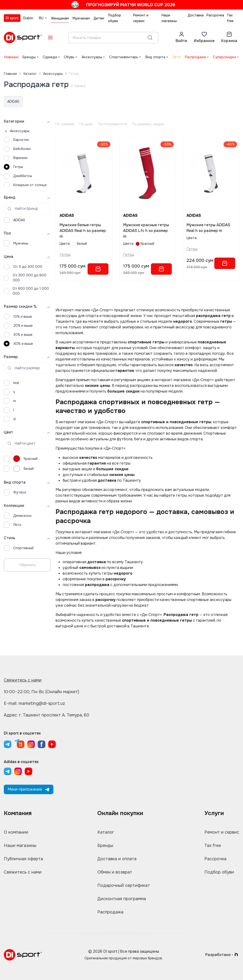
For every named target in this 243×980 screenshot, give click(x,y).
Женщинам (60, 18)
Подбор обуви (114, 18)
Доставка (196, 15)
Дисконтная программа (122, 899)
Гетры (65, 255)
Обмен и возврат (115, 872)
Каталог (30, 74)
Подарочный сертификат (124, 885)
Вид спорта (155, 57)
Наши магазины (169, 18)
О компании (16, 832)
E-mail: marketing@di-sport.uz (34, 703)
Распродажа (195, 57)
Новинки (11, 57)
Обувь (69, 57)
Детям (99, 18)
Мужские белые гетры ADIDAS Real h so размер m (83, 231)
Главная (10, 74)
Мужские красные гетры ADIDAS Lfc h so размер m (146, 231)
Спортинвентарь (124, 57)
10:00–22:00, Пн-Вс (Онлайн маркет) (42, 692)
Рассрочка (215, 15)
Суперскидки (224, 57)
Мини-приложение (29, 789)
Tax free (230, 18)
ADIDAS (13, 101)
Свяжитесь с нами (23, 680)
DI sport (12, 18)
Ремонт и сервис (141, 18)
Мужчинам (81, 18)
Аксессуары (92, 57)
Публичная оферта (23, 859)
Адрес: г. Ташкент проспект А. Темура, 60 (47, 715)
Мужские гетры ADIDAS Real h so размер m (208, 228)
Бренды (29, 57)
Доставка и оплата (117, 859)
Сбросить (27, 565)
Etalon (28, 18)
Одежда (50, 57)
